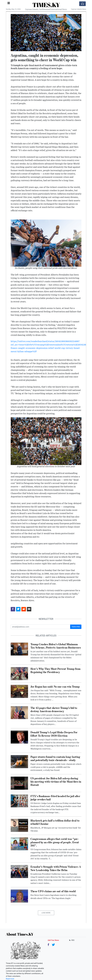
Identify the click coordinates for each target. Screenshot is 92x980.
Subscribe (76, 627)
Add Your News (53, 940)
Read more (10, 979)
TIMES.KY (46, 5)
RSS (72, 940)
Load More (46, 913)
